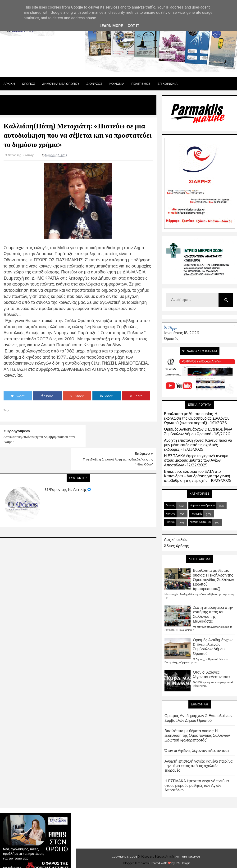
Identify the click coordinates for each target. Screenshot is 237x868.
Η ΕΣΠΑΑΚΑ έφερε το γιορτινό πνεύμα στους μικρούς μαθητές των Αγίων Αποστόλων (196, 460)
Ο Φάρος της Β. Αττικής (66, 467)
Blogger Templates (136, 863)
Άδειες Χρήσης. (177, 546)
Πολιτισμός (196, 514)
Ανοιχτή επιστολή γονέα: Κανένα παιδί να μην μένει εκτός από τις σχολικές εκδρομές (198, 445)
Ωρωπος (29, 84)
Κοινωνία (171, 514)
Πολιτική (170, 522)
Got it (133, 26)
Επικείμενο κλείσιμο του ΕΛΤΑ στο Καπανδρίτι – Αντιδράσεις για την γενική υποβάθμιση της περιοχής (197, 476)
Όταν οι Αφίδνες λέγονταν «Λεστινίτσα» (212, 675)
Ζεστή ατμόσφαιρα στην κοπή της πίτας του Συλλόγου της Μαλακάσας (213, 614)
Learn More (111, 26)
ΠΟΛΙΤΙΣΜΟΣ (141, 84)
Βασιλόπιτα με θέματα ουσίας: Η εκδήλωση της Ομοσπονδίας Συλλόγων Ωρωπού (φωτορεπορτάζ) (197, 418)
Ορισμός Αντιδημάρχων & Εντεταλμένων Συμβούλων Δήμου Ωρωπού (198, 432)
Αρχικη (9, 84)
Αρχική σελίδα (176, 540)
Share (47, 396)
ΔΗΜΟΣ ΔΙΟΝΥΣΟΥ (201, 522)
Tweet (18, 396)
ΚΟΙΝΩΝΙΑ (117, 84)
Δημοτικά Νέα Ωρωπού (202, 505)
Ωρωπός (171, 339)
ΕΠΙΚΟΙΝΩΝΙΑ (167, 84)
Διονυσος (94, 84)
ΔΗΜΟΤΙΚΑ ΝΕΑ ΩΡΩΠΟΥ (61, 84)
